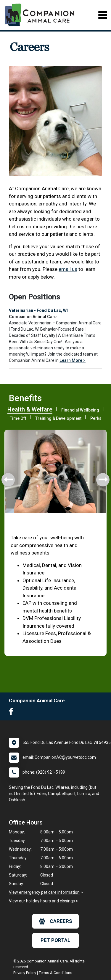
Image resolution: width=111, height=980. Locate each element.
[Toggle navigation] (103, 15)
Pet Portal (55, 940)
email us (68, 269)
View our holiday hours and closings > (44, 901)
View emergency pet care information (44, 892)
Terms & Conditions (55, 973)
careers (55, 921)
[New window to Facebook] (13, 713)
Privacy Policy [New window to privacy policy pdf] (25, 973)
